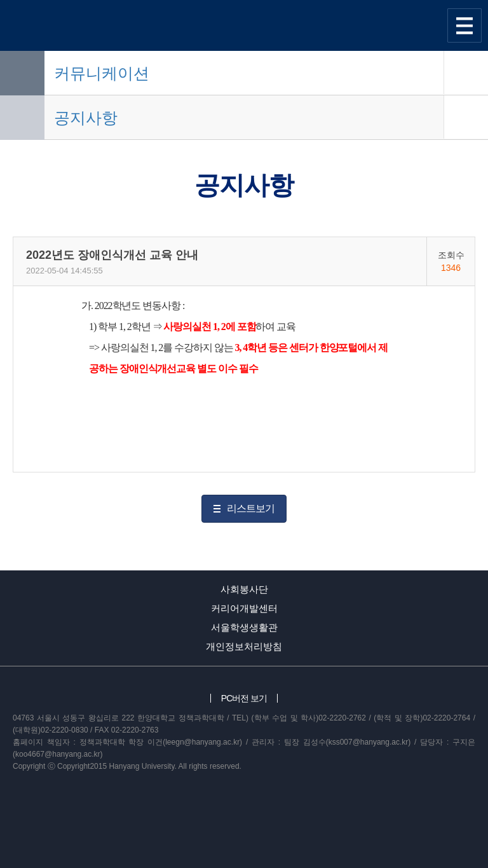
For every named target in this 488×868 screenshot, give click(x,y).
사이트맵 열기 (464, 25)
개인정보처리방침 (244, 646)
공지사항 (86, 118)
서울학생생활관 (244, 627)
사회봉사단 (244, 589)
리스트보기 (251, 508)
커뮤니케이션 (102, 73)
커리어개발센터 (244, 608)
